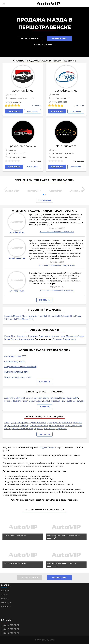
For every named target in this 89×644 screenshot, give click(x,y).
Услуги (4, 595)
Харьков (57, 423)
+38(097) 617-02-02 (10, 629)
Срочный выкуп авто (15, 361)
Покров (14, 339)
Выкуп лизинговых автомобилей (20, 367)
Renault (47, 401)
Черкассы (38, 429)
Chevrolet (20, 398)
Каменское (22, 336)
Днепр (13, 423)
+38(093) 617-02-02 (10, 633)
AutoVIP (37, 45)
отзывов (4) (80, 106)
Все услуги (44, 382)
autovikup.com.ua (17, 258)
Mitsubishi (16, 401)
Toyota (69, 401)
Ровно (7, 429)
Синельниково (26, 339)
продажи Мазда (47, 447)
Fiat (51, 398)
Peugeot (38, 401)
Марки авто (47, 45)
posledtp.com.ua (66, 91)
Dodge (46, 398)
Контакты (6, 607)
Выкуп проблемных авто (16, 372)
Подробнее (14, 111)
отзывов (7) (36, 106)
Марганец (71, 336)
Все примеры (45, 200)
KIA (77, 398)
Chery (12, 398)
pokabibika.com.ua (23, 146)
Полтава (41, 423)
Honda (62, 398)
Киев (7, 423)
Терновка (57, 339)
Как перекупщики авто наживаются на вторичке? (63, 537)
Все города (44, 434)
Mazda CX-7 (69, 316)
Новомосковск (58, 336)
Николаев (77, 426)
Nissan (25, 401)
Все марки (45, 407)
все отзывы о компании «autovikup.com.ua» (57, 265)
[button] (44, 194)
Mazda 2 (8, 316)
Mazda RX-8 (28, 319)
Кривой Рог (10, 336)
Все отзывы (45, 300)
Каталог (5, 591)
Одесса (33, 423)
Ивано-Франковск (39, 426)
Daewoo (38, 398)
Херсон (15, 429)
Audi (6, 398)
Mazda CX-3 (45, 316)
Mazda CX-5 (57, 316)
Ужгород (25, 426)
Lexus (7, 401)
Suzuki (61, 401)
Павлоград (44, 336)
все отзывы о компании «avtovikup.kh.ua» (57, 232)
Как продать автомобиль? (15, 563)
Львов (68, 426)
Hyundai (70, 398)
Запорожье (23, 423)
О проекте (6, 603)
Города (5, 599)
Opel (31, 401)
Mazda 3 (17, 316)
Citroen (29, 398)
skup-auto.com (66, 146)
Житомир (15, 426)
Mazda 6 (35, 316)
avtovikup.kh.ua (23, 91)
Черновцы (49, 429)
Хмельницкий (26, 429)
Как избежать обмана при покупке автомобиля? (62, 565)
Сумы (49, 423)
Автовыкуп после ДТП (15, 356)
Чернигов (67, 423)
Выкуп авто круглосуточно (17, 377)
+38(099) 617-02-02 (10, 625)
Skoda (54, 401)
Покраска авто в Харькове (15, 535)
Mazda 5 (26, 316)
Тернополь (61, 429)
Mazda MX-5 (15, 319)
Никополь (33, 336)
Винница (77, 423)
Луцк (7, 426)
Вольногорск (69, 339)
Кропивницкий (56, 426)
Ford (56, 398)
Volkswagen (79, 401)
